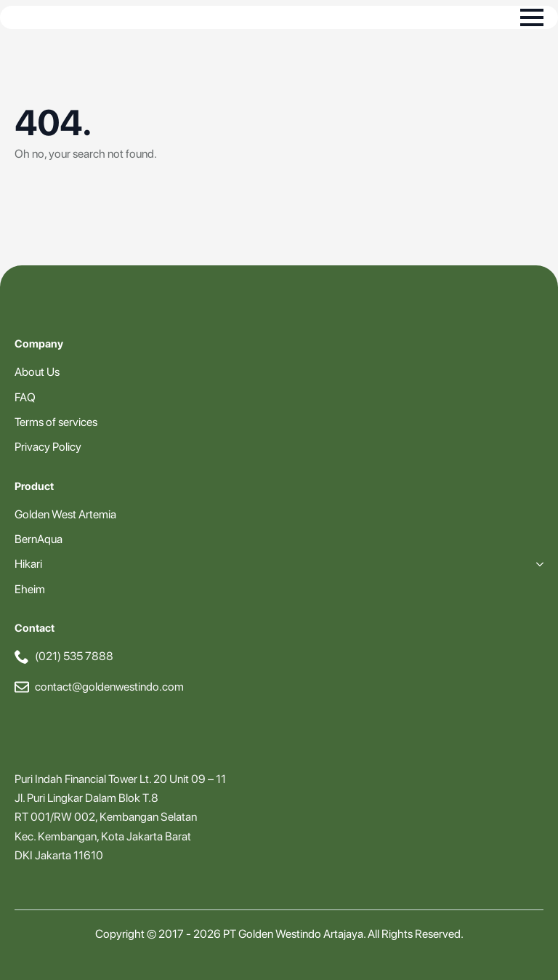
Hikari (28, 564)
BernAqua (39, 539)
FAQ (25, 397)
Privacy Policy (48, 447)
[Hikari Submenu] (537, 564)
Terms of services (56, 422)
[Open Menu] (532, 17)
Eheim (30, 589)
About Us (37, 372)
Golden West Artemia (65, 514)
